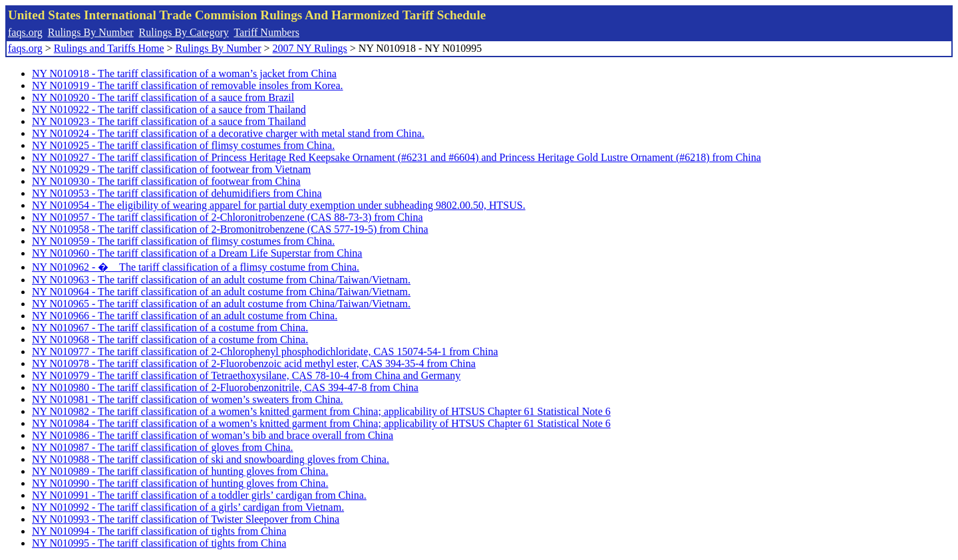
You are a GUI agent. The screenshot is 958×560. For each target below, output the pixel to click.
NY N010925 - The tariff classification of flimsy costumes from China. (183, 145)
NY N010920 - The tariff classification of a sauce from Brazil (163, 97)
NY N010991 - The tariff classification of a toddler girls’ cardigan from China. (199, 495)
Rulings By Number (91, 32)
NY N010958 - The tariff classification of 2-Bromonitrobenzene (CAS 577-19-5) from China (230, 229)
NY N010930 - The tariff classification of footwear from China (166, 181)
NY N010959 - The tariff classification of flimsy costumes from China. (183, 241)
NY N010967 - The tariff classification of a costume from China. (170, 328)
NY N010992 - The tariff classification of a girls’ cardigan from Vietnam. (188, 507)
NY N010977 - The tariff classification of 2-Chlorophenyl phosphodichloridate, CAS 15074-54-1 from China (265, 351)
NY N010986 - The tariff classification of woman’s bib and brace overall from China (213, 435)
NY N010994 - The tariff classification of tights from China (159, 531)
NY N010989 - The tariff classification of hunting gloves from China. (180, 471)
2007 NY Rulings (310, 48)
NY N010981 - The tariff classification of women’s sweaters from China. (188, 399)
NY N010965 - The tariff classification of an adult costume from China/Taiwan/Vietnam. (221, 304)
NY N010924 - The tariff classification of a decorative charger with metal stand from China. (228, 133)
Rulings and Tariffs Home (109, 48)
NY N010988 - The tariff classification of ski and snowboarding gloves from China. (211, 459)
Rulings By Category (184, 32)
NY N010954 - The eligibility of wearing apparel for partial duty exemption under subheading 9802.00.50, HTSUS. (279, 205)
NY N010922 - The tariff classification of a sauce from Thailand (169, 109)
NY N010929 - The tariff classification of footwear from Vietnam (171, 169)
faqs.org (25, 32)
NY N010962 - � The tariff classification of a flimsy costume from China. (196, 267)
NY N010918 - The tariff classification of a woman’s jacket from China (184, 73)
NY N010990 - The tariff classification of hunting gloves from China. (180, 483)
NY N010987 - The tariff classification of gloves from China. (163, 447)
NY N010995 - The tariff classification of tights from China (159, 543)
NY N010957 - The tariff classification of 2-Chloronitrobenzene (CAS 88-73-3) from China (228, 217)
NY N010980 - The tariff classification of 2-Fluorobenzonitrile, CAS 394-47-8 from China (225, 387)
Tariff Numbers (266, 32)
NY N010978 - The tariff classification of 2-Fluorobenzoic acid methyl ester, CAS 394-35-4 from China (254, 363)
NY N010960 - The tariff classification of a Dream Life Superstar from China (197, 253)
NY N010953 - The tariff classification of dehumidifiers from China (177, 193)
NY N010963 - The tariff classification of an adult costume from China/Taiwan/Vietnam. (221, 280)
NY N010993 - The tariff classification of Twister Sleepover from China (186, 519)
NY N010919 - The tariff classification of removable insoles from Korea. (188, 85)
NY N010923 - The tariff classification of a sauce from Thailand (169, 121)
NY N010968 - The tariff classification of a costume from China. (170, 340)
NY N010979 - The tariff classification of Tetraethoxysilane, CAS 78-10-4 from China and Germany (246, 375)
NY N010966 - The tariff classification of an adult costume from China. (185, 316)
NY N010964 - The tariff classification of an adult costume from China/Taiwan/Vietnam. (221, 292)
